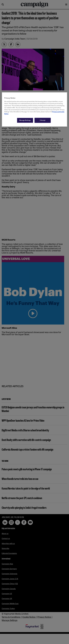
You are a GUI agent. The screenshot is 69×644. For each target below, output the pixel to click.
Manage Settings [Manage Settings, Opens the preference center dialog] (25, 120)
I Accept (43, 120)
